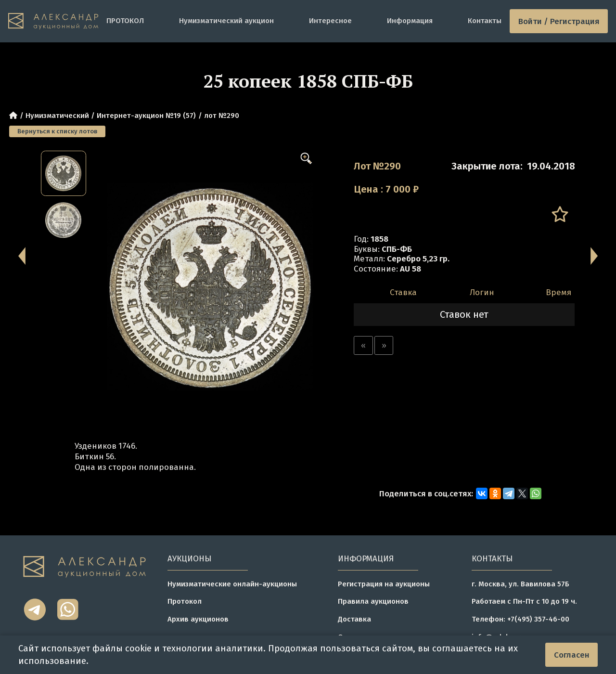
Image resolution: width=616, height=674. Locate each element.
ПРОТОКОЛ (125, 21)
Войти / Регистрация (559, 21)
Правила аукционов (373, 601)
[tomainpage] (53, 21)
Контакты (485, 21)
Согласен (572, 655)
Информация (410, 21)
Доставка (354, 619)
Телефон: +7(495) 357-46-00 (520, 619)
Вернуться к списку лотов (57, 131)
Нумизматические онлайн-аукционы (232, 584)
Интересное (330, 21)
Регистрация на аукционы (384, 584)
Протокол (185, 601)
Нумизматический (57, 116)
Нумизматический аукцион (226, 21)
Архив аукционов (198, 619)
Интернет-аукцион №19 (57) (146, 116)
